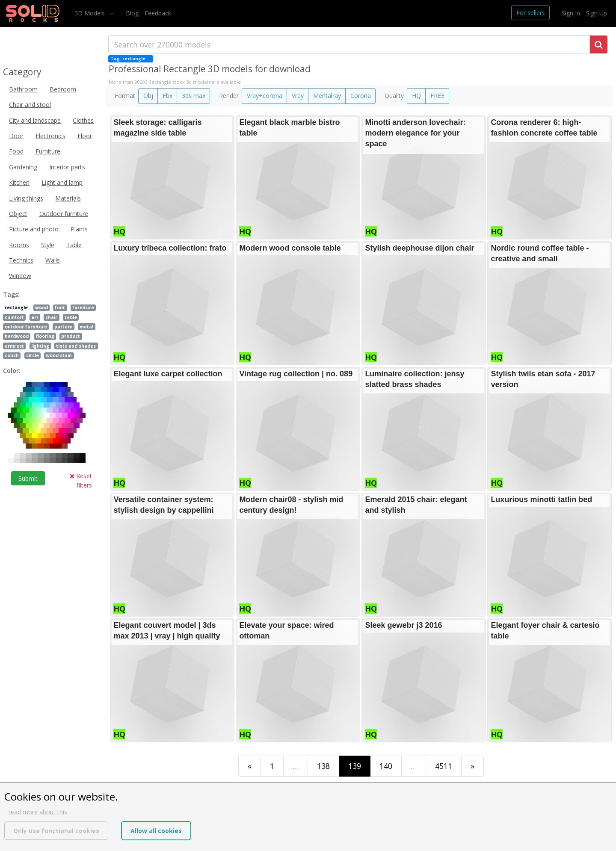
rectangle (16, 307)
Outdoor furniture (64, 214)
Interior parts (67, 167)
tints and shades (76, 346)
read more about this (38, 812)
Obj (148, 96)
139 (355, 766)
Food (16, 151)
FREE (437, 96)
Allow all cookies (156, 831)
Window (20, 276)
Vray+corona (265, 96)
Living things (26, 198)
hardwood (17, 336)
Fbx (167, 96)
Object (18, 214)
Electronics (50, 136)
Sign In (571, 13)
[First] (250, 766)
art (35, 317)
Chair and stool (30, 105)
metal (86, 327)
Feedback (158, 13)
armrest (14, 346)
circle (33, 355)
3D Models (90, 13)
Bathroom (23, 89)
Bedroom (63, 89)
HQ (416, 96)
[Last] (472, 766)
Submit (28, 478)
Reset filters (81, 480)
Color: (12, 371)
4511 (444, 766)
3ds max (194, 96)
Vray (298, 96)
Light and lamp (62, 182)
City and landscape (35, 120)
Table (74, 245)
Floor (85, 136)
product (71, 336)
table (71, 317)
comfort (14, 317)
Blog (132, 13)
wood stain (59, 355)
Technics (21, 260)
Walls (53, 260)
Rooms (19, 245)
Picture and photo (34, 229)
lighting (40, 346)
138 (323, 766)
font (60, 307)
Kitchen (19, 182)
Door (16, 136)
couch (12, 355)
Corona (361, 96)
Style (48, 245)
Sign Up (597, 13)
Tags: (11, 294)
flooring (45, 336)
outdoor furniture (26, 327)
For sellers (531, 13)
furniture (83, 307)
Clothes (83, 120)
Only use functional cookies (56, 831)
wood (41, 307)
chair (51, 317)
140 (386, 766)
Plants (79, 229)
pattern (64, 327)
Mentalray (327, 96)
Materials (68, 198)
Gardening (23, 167)
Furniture (48, 151)
